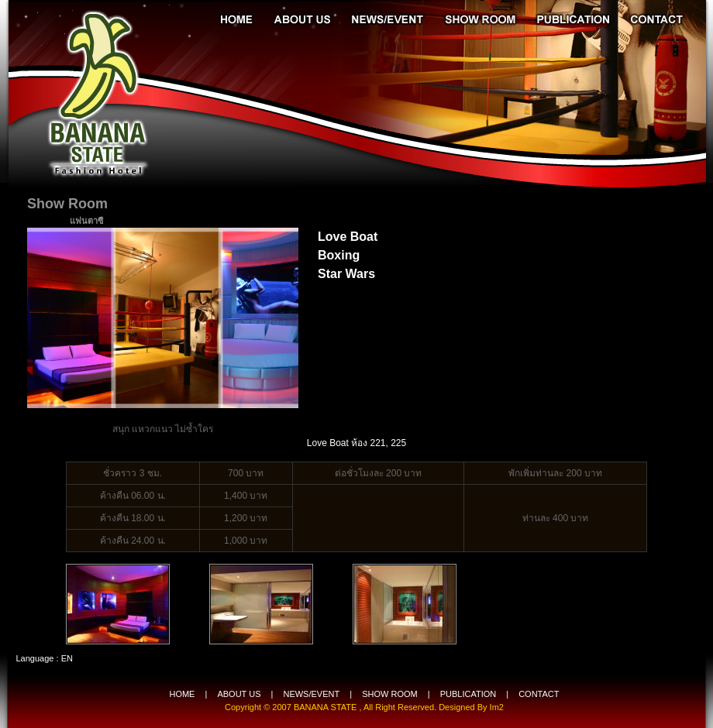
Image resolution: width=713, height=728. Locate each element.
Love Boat (348, 237)
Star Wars (346, 274)
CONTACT (539, 694)
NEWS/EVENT (311, 694)
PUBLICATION (468, 694)
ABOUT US (239, 694)
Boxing (339, 255)
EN (67, 658)
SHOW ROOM (390, 694)
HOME (182, 694)
